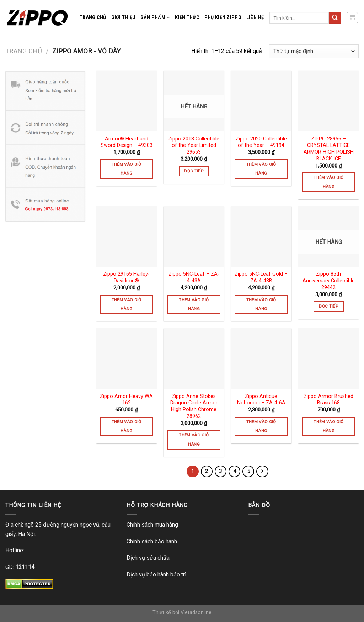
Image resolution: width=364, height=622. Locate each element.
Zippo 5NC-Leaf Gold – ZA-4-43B (261, 277)
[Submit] (335, 18)
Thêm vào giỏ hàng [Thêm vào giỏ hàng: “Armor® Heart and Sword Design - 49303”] (127, 169)
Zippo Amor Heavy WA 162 (126, 400)
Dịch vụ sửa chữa (148, 558)
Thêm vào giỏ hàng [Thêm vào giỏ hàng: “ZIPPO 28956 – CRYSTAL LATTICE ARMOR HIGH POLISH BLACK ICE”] (328, 182)
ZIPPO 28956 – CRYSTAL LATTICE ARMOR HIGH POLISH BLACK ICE (329, 149)
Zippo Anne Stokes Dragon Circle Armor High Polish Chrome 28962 (194, 406)
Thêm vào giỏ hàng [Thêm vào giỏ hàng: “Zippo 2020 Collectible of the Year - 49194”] (261, 169)
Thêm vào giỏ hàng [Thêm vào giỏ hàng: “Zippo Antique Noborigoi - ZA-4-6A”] (261, 426)
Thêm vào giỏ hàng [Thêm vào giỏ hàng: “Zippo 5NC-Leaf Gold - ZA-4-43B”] (261, 304)
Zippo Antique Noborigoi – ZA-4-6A (261, 400)
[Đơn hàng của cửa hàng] (314, 51)
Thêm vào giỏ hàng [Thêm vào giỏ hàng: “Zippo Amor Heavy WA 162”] (127, 426)
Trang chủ (93, 18)
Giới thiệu (124, 18)
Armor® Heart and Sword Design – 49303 (127, 142)
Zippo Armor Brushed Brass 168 (328, 400)
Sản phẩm (155, 18)
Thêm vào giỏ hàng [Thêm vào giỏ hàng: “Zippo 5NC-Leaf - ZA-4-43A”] (194, 304)
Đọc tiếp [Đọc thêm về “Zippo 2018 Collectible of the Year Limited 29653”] (194, 171)
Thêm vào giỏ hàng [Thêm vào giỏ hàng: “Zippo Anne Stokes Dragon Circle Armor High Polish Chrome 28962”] (194, 439)
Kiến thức (187, 18)
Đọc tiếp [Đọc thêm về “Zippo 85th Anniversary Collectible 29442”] (328, 306)
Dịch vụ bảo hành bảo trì (156, 575)
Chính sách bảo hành (152, 541)
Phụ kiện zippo (223, 18)
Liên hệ (255, 18)
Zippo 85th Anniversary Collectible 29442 (329, 281)
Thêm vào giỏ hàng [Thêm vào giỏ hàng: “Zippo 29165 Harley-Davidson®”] (127, 304)
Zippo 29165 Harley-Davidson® (126, 277)
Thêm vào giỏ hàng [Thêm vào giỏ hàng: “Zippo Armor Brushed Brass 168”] (328, 426)
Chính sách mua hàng (152, 525)
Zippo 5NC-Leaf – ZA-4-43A (194, 277)
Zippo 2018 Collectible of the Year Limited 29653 (194, 145)
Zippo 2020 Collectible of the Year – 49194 (261, 142)
